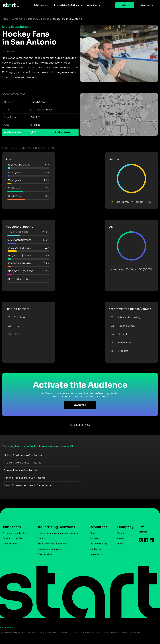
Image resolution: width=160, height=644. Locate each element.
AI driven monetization (15, 533)
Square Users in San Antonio (21, 470)
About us (92, 5)
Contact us (96, 549)
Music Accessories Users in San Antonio (28, 485)
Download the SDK (13, 538)
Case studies (10, 544)
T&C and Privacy (98, 544)
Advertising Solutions (66, 5)
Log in (123, 5)
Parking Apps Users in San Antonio (25, 478)
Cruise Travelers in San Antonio (23, 463)
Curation (43, 538)
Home (5, 19)
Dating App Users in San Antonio (24, 455)
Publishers (40, 5)
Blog (92, 533)
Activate (80, 405)
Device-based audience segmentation (59, 533)
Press (120, 544)
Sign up (145, 5)
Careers (121, 538)
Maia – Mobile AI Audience (52, 544)
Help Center (96, 554)
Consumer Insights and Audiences (30, 19)
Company (124, 527)
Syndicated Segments (50, 549)
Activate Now (63, 132)
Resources (99, 527)
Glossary (94, 538)
